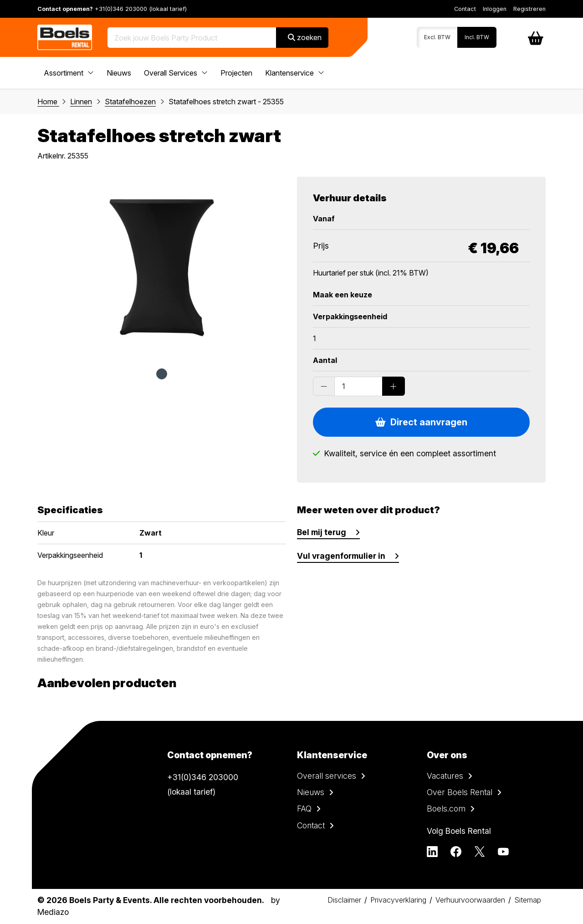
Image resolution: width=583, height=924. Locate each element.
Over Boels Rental (460, 792)
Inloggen (495, 9)
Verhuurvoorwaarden (470, 900)
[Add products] (394, 386)
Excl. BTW (437, 37)
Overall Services (176, 73)
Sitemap (528, 900)
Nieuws (119, 73)
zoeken (305, 37)
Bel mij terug (322, 532)
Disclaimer (344, 900)
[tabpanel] (162, 268)
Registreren (529, 9)
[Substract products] (324, 386)
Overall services (327, 776)
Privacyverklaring (398, 900)
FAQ (304, 809)
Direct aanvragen (421, 422)
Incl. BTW (477, 37)
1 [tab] (162, 374)
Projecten (236, 73)
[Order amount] (358, 386)
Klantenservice (295, 73)
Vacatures (445, 776)
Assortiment (69, 73)
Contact (465, 9)
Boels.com (446, 809)
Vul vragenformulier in (341, 556)
